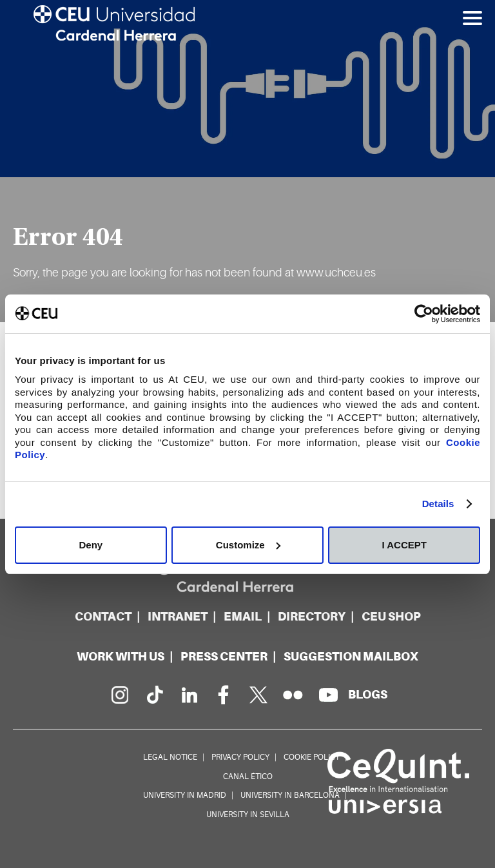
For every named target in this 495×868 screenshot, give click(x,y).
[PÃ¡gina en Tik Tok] (154, 695)
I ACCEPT (404, 545)
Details (438, 504)
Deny (91, 545)
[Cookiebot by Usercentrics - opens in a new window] (424, 314)
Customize (248, 545)
